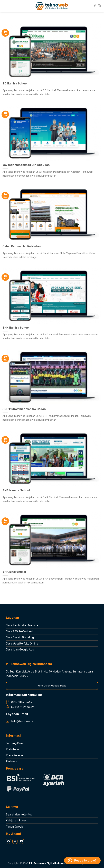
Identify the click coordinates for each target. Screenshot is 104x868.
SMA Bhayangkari (15, 572)
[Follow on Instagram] (99, 6)
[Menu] (5, 6)
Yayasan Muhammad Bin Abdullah (26, 165)
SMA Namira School (16, 490)
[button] (82, 860)
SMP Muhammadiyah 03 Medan (24, 409)
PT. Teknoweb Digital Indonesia (48, 863)
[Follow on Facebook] (95, 6)
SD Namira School (15, 84)
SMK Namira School (16, 328)
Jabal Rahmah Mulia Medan (22, 246)
